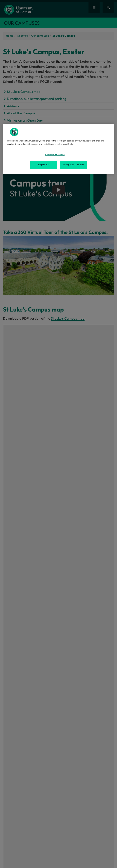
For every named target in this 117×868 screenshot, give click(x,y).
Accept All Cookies (73, 165)
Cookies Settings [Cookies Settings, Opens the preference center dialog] (55, 154)
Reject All (44, 165)
